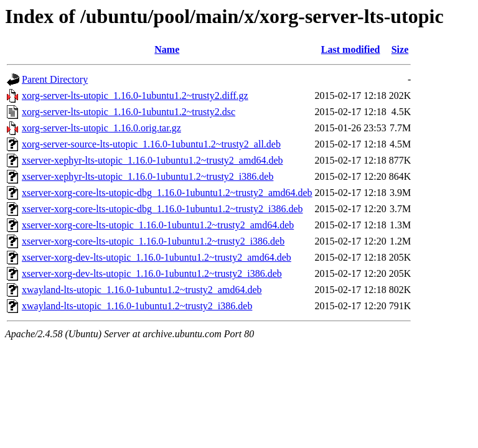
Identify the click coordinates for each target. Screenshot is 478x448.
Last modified (351, 49)
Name (167, 49)
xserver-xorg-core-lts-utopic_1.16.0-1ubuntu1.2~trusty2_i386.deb (153, 241)
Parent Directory (55, 79)
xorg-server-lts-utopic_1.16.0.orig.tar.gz (101, 128)
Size (400, 49)
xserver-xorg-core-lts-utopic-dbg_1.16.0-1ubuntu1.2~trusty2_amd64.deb (167, 193)
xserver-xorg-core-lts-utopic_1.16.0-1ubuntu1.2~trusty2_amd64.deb (158, 225)
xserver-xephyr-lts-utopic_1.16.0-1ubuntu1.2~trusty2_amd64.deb (152, 160)
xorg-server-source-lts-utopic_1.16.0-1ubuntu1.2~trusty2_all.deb (151, 144)
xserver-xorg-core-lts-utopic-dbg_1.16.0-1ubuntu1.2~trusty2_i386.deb (162, 209)
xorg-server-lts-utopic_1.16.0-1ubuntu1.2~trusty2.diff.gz (135, 96)
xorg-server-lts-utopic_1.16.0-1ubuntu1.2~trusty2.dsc (129, 112)
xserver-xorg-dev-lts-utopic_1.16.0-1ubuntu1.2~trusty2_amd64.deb (157, 257)
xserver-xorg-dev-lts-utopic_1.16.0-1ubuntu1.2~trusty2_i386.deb (152, 273)
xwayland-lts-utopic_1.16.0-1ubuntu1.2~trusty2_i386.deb (137, 306)
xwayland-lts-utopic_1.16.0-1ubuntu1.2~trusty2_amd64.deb (142, 290)
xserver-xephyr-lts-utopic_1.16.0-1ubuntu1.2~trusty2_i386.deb (148, 176)
